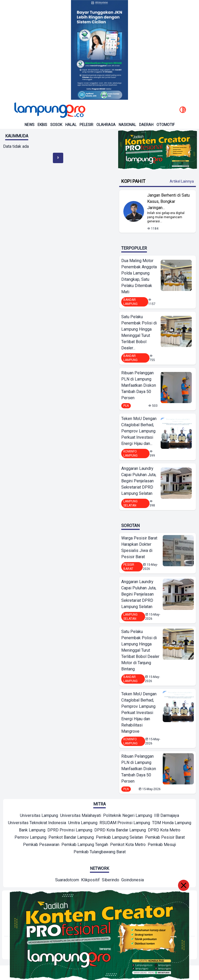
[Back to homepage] (49, 110)
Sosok (56, 125)
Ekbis (42, 125)
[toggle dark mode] (183, 110)
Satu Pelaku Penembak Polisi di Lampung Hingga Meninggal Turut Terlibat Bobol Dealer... (139, 332)
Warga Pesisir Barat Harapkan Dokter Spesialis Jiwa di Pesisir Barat (139, 547)
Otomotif (166, 125)
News (30, 125)
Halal (71, 125)
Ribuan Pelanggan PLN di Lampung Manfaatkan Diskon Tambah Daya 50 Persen (139, 385)
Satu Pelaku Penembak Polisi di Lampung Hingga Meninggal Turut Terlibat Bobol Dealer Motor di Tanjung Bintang (140, 650)
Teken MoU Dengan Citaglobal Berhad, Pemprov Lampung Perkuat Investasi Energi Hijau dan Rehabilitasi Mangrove (139, 713)
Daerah (146, 125)
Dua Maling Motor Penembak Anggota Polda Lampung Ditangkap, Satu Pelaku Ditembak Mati (139, 276)
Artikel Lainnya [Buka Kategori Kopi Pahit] (182, 181)
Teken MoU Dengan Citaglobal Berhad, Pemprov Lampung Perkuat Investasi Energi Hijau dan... (139, 431)
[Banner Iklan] (99, 50)
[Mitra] (39, 816)
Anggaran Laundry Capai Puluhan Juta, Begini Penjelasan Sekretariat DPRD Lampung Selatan (139, 481)
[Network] (67, 881)
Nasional (127, 125)
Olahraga (106, 125)
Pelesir (86, 125)
